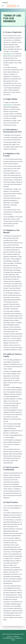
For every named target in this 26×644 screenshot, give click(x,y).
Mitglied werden (12, 6)
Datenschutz (19, 638)
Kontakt (13, 640)
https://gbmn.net (8, 54)
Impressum (10, 636)
